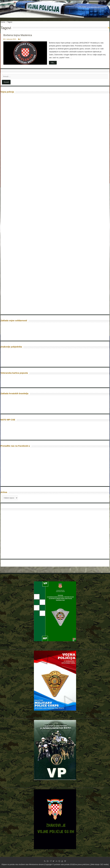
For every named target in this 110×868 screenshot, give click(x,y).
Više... (53, 63)
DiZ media (104, 864)
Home (3, 22)
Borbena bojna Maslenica (18, 35)
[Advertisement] (23, 536)
